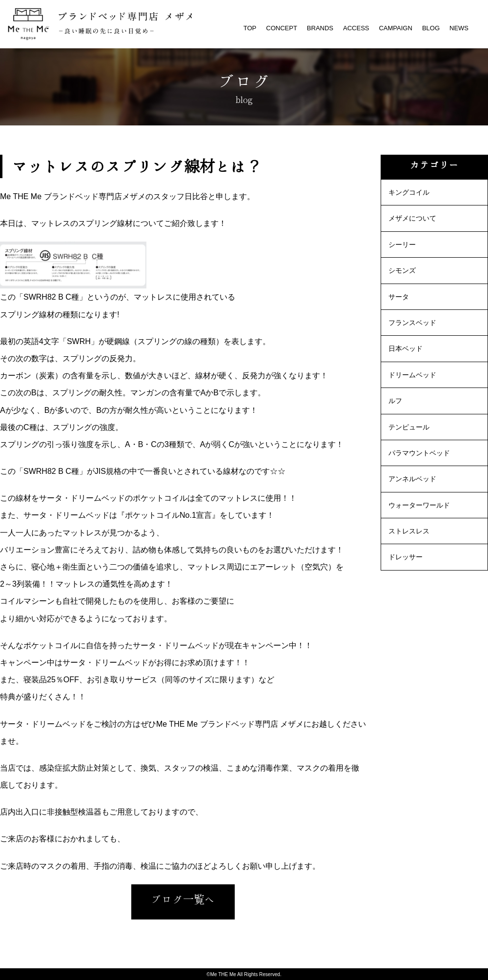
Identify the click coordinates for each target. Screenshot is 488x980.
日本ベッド (406, 348)
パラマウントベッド (419, 453)
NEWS (459, 28)
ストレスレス (409, 531)
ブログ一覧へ (183, 899)
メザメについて (412, 218)
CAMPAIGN (395, 28)
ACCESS (356, 28)
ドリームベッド (412, 375)
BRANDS (320, 28)
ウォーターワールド (419, 505)
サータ (399, 297)
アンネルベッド (412, 479)
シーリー (402, 245)
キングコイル (409, 192)
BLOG (431, 28)
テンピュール (409, 427)
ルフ (395, 401)
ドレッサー (406, 557)
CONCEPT (282, 28)
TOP (250, 28)
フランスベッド (412, 323)
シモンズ (402, 270)
